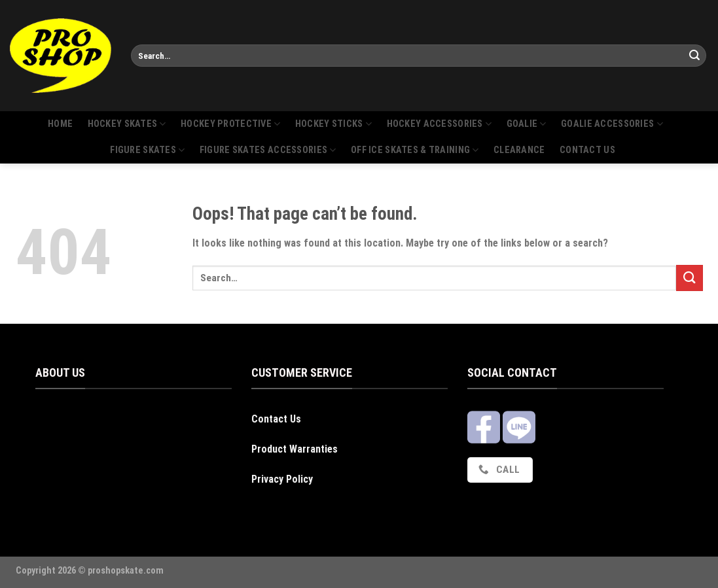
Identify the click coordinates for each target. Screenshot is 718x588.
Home (60, 124)
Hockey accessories (440, 124)
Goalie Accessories (612, 124)
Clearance (519, 150)
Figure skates (147, 150)
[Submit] (694, 56)
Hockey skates (127, 124)
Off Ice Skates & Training (415, 150)
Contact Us (276, 419)
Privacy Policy (282, 479)
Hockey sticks (333, 124)
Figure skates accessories (268, 150)
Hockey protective (230, 124)
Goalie (527, 124)
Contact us (587, 150)
